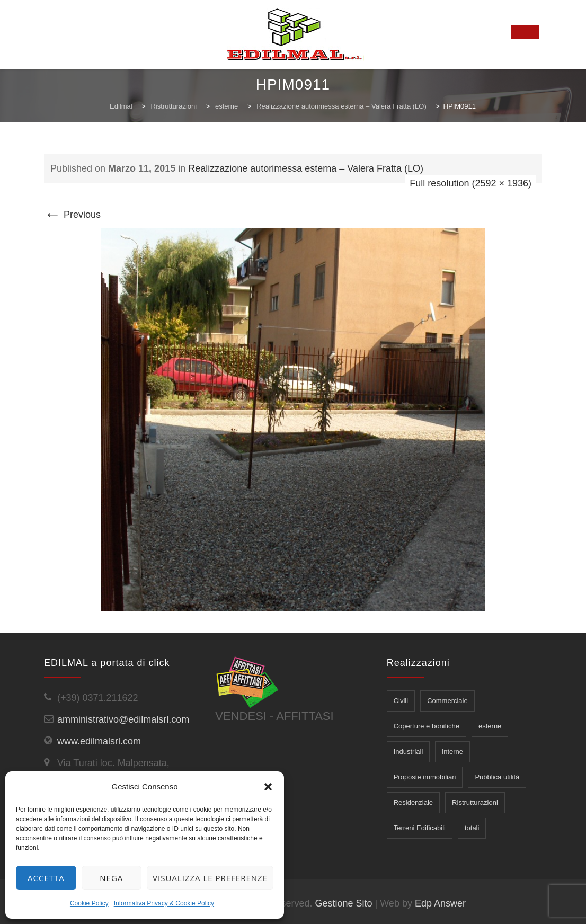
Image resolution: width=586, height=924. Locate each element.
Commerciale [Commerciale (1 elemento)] (447, 701)
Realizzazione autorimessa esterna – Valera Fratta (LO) (306, 168)
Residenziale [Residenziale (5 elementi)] (413, 802)
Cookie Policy (89, 903)
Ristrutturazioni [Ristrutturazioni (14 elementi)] (475, 802)
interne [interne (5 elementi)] (452, 752)
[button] (268, 787)
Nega (111, 878)
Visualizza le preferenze (210, 878)
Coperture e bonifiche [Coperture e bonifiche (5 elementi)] (427, 726)
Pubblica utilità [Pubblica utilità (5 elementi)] (497, 777)
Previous (72, 215)
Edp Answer (440, 903)
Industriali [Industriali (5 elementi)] (409, 752)
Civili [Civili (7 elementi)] (401, 701)
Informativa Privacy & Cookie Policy (164, 903)
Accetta (46, 878)
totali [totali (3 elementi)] (472, 828)
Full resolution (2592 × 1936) (470, 183)
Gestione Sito (343, 903)
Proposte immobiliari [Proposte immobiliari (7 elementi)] (425, 777)
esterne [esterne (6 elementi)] (490, 726)
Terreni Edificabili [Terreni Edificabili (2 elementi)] (420, 828)
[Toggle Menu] (525, 32)
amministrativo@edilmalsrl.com (123, 719)
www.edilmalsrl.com (99, 741)
